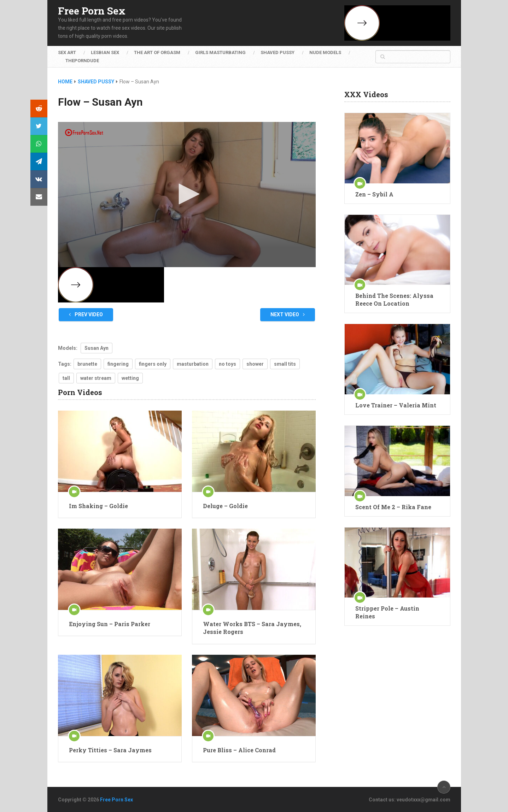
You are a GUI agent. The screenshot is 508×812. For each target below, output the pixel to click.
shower (255, 364)
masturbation (193, 364)
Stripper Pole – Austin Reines (387, 612)
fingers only (153, 364)
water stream (96, 378)
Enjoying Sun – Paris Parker (110, 624)
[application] (187, 195)
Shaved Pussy (278, 52)
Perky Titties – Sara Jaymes (110, 750)
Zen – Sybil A (374, 194)
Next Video (288, 314)
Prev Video (86, 314)
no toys (227, 364)
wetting (130, 378)
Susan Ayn (97, 348)
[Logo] (84, 133)
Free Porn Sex (92, 11)
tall (66, 378)
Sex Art (67, 52)
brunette (87, 364)
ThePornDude (82, 61)
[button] (187, 194)
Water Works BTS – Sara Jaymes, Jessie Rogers (252, 628)
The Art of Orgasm (157, 52)
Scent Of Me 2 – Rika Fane (393, 507)
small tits (285, 364)
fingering (118, 364)
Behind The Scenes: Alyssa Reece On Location (394, 299)
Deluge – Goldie (225, 506)
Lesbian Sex (105, 52)
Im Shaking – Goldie (98, 506)
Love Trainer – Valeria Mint (396, 405)
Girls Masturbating (220, 52)
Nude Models (325, 52)
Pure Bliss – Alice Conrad (239, 750)
